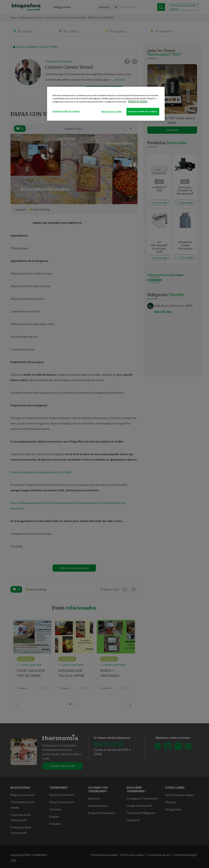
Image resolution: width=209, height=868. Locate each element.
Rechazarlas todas (112, 111)
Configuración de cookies (66, 111)
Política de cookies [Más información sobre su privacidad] (138, 102)
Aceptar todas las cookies (143, 111)
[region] (106, 104)
